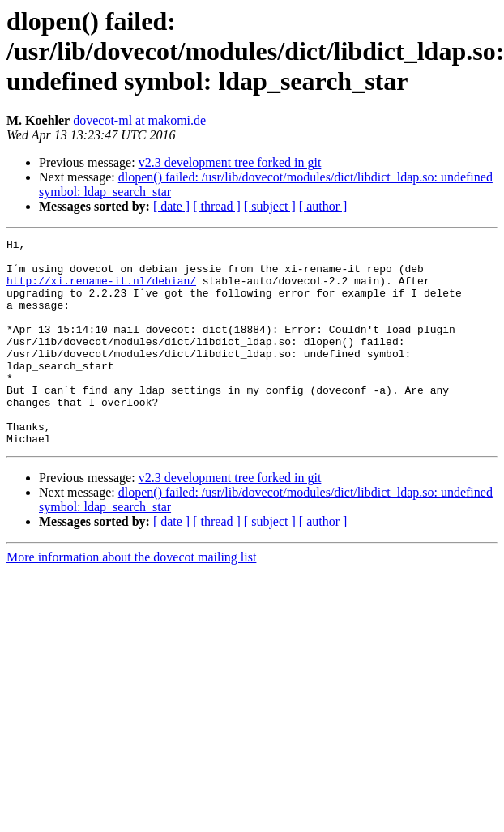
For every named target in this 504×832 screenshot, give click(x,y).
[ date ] (171, 206)
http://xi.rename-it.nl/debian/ (101, 290)
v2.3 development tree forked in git (230, 162)
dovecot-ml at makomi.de (139, 120)
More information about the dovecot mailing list (131, 598)
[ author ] (323, 206)
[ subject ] (270, 206)
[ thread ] (217, 206)
